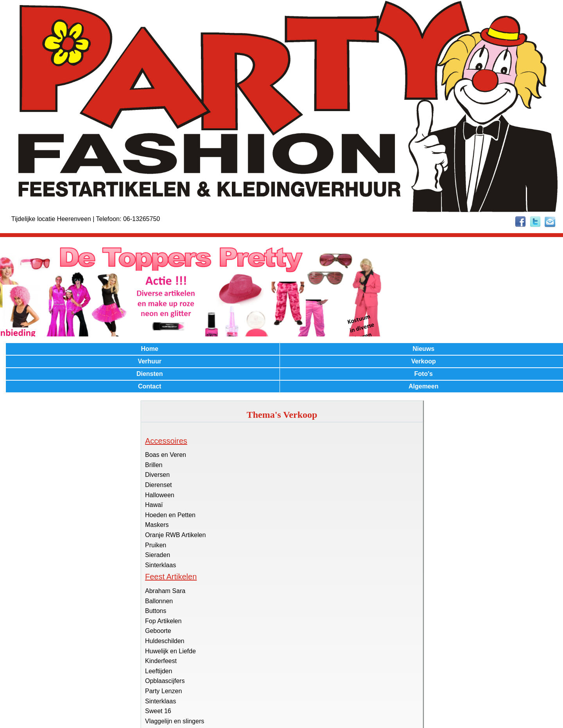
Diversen (157, 475)
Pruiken (156, 545)
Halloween (160, 495)
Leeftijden (159, 671)
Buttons (156, 611)
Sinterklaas (160, 565)
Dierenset (158, 485)
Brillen (154, 465)
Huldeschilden (165, 641)
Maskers (157, 525)
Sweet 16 (158, 711)
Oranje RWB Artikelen (175, 535)
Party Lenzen (163, 691)
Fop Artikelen (163, 621)
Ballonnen (159, 601)
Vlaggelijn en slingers (175, 721)
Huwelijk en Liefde (170, 651)
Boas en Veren (166, 455)
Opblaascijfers (165, 681)
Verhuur (149, 361)
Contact (150, 386)
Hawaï (154, 505)
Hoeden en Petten (170, 515)
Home (149, 349)
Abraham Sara (165, 591)
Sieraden (158, 555)
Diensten (150, 374)
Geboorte (158, 631)
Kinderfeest (161, 661)
